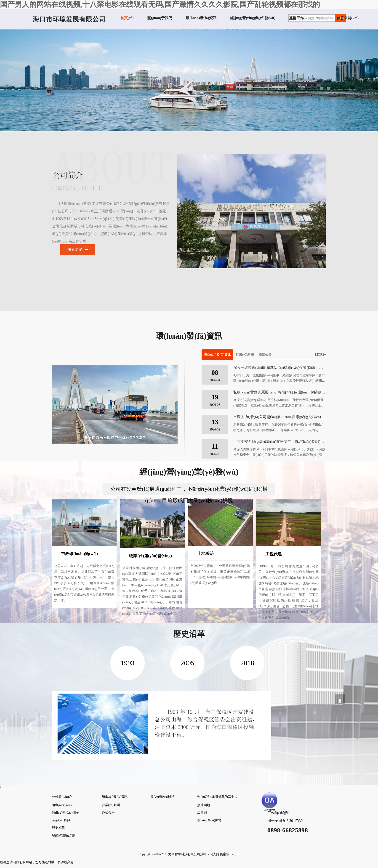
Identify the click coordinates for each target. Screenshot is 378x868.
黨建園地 (204, 805)
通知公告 (265, 355)
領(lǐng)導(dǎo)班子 (65, 813)
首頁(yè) (127, 18)
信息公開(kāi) (348, 18)
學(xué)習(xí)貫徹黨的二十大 (217, 797)
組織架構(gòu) (62, 805)
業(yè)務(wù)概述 (162, 797)
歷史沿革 (58, 828)
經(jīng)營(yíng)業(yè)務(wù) (253, 18)
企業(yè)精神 (61, 820)
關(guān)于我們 (160, 18)
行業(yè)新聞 (245, 355)
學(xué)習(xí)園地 (209, 820)
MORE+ (321, 355)
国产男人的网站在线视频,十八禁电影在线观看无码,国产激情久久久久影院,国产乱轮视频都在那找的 (160, 4)
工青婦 (202, 813)
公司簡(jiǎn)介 (62, 797)
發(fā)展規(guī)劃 (64, 835)
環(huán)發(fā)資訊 (201, 18)
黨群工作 (296, 18)
